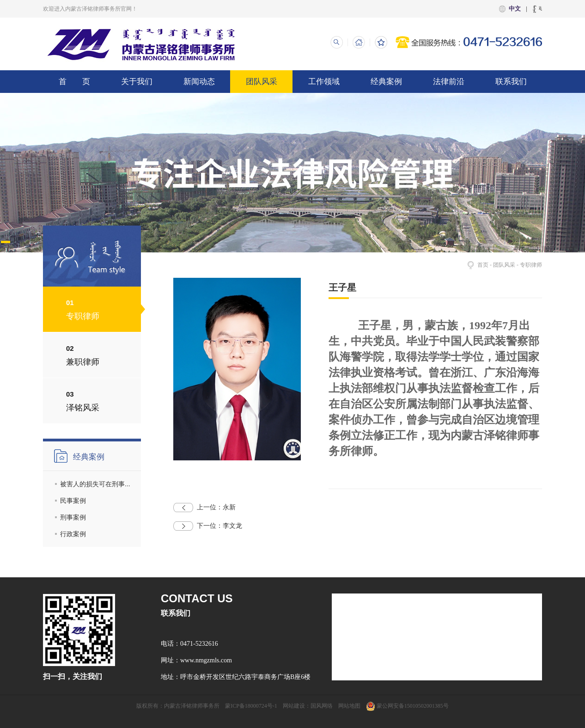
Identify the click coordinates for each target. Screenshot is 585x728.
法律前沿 (449, 82)
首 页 (74, 82)
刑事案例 (73, 517)
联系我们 (511, 82)
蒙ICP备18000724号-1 (251, 706)
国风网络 (322, 706)
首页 (483, 265)
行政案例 (73, 534)
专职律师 (531, 265)
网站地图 (349, 706)
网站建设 (294, 706)
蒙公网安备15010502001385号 (407, 706)
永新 (204, 508)
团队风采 (262, 82)
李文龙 (208, 526)
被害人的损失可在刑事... (95, 484)
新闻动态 (199, 82)
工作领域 (324, 82)
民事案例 (73, 501)
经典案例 (386, 82)
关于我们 (137, 82)
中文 (515, 9)
